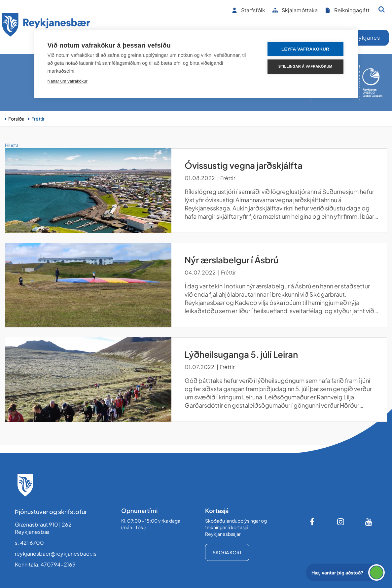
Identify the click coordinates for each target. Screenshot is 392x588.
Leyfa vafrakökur (305, 49)
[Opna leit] (382, 9)
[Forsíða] (46, 26)
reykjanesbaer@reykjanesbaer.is (56, 553)
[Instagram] (341, 522)
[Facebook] (313, 522)
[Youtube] (369, 522)
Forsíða (16, 119)
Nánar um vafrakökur (68, 81)
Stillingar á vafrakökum (305, 66)
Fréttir (38, 119)
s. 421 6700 (29, 543)
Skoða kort (227, 552)
